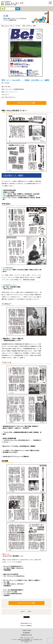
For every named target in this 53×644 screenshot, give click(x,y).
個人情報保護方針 (26, 633)
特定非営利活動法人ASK (26, 623)
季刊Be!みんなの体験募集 (26, 625)
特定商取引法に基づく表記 (26, 635)
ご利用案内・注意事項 (26, 630)
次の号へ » (30, 611)
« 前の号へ (23, 611)
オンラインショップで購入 (26, 103)
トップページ (5, 26)
